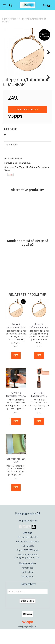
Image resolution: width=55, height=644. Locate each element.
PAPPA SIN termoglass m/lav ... (16, 409)
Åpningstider (27, 591)
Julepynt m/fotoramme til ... (16, 340)
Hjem (5, 19)
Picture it (14, 19)
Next (47, 52)
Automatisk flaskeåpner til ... (39, 409)
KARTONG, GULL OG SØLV (16, 475)
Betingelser (28, 587)
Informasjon (12, 159)
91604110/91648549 (28, 569)
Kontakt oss (27, 582)
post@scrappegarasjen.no (27, 572)
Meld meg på (27, 616)
